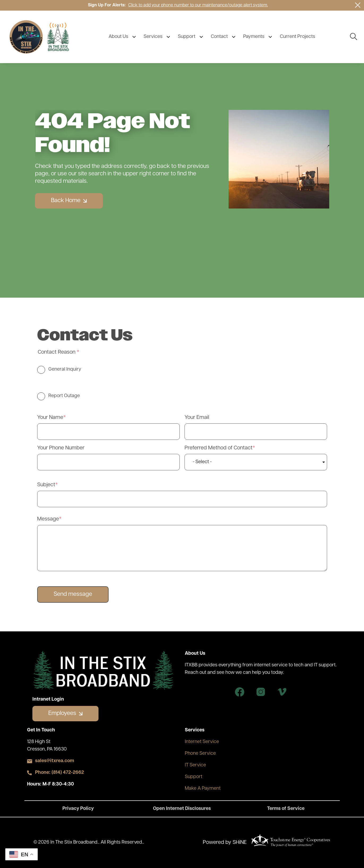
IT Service (195, 765)
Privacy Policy (78, 809)
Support (194, 777)
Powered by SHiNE (225, 843)
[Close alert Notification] (358, 5)
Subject (46, 485)
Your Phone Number (61, 448)
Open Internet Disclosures (182, 809)
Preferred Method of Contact (219, 448)
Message (48, 519)
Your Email (197, 418)
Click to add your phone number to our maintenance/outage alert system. (198, 5)
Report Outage (64, 396)
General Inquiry (65, 369)
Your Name (50, 418)
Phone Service (200, 754)
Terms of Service (286, 809)
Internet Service (202, 742)
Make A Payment (203, 789)
